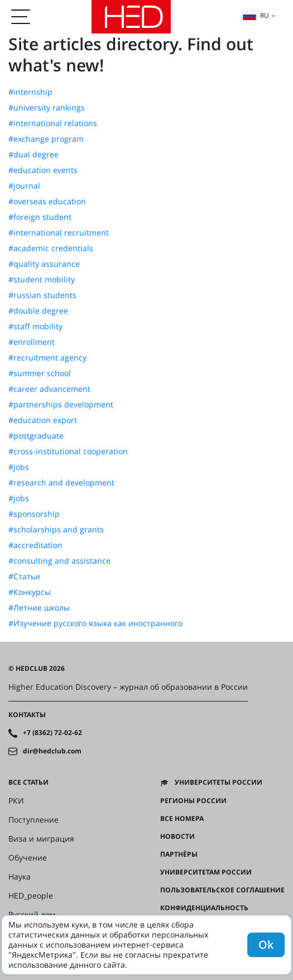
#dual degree (33, 155)
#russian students (42, 295)
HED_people (31, 896)
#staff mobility (35, 326)
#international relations (53, 123)
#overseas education (47, 201)
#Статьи (24, 577)
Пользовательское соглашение (222, 890)
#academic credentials (51, 248)
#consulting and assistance (59, 561)
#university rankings (47, 108)
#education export (43, 420)
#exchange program (46, 139)
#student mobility (42, 280)
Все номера (182, 819)
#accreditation (35, 545)
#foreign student (40, 217)
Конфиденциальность (204, 908)
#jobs (19, 467)
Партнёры (179, 854)
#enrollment (32, 342)
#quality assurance (44, 264)
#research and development (61, 483)
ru (256, 15)
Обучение (28, 858)
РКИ (16, 801)
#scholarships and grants (56, 530)
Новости (177, 837)
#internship (30, 92)
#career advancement (49, 389)
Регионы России (193, 801)
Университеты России (218, 782)
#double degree (38, 311)
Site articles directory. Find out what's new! (131, 54)
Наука (20, 877)
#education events (43, 170)
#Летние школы (39, 608)
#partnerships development (61, 405)
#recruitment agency (47, 358)
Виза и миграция (41, 839)
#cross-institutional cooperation (68, 451)
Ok (266, 945)
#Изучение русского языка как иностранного (95, 623)
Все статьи (28, 782)
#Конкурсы (30, 592)
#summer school (40, 373)
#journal (24, 186)
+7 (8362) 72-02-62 (52, 733)
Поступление (33, 820)
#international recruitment (59, 233)
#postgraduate (36, 436)
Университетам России (206, 872)
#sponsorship (34, 514)
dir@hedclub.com (52, 751)
